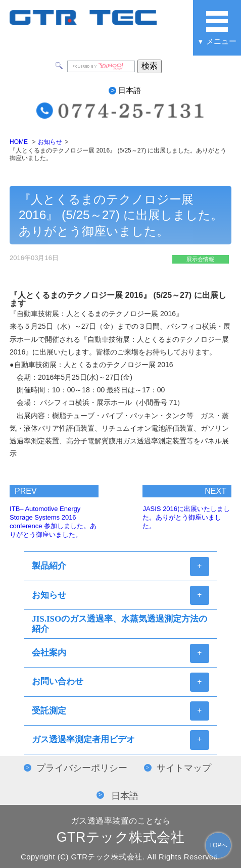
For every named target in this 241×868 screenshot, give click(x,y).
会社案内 (49, 653)
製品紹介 (49, 566)
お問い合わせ (58, 681)
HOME (19, 142)
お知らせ (50, 142)
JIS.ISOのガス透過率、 (119, 624)
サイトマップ (184, 768)
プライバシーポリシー (82, 768)
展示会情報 (200, 259)
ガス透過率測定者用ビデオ (83, 739)
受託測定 (49, 711)
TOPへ (218, 845)
